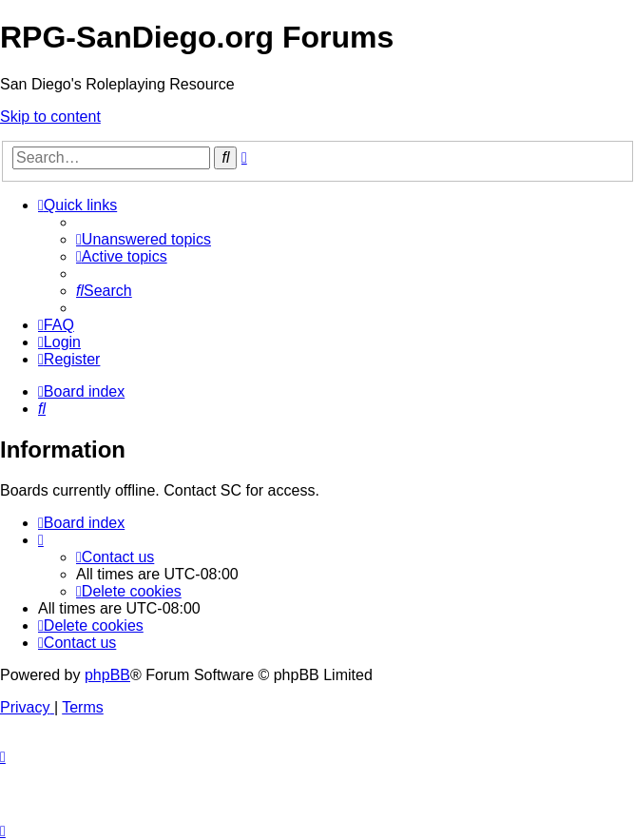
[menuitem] (144, 239)
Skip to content (50, 117)
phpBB (107, 675)
